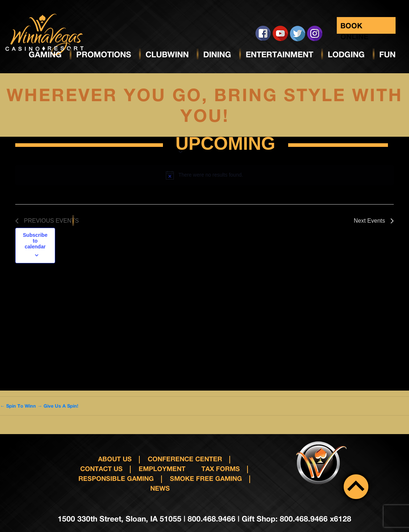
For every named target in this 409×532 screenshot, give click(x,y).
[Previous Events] (47, 221)
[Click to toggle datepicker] (226, 145)
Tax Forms (221, 469)
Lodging (346, 54)
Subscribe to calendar (35, 241)
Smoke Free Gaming (206, 478)
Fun (387, 54)
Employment (162, 469)
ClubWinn (167, 54)
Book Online (354, 27)
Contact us (101, 469)
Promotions (104, 54)
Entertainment (279, 54)
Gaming (45, 54)
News (160, 488)
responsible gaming (116, 478)
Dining (217, 54)
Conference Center (185, 459)
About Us (115, 459)
